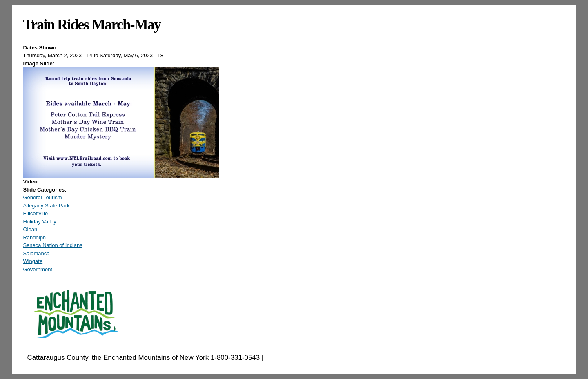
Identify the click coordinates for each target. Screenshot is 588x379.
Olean (30, 229)
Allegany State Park (46, 206)
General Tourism (42, 197)
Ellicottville (35, 213)
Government (38, 269)
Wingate (33, 261)
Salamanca (36, 253)
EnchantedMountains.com (305, 358)
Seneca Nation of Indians (52, 245)
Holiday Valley (39, 222)
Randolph (34, 237)
